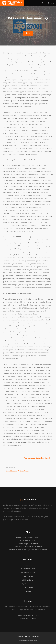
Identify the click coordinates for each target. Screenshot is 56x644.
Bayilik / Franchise (28, 584)
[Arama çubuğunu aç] (42, 3)
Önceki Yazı (46, 455)
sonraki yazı (11, 468)
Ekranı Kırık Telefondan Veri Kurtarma (28, 547)
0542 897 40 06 (30, 618)
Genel (28, 33)
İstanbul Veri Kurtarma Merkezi (28, 538)
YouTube (28, 636)
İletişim (28, 591)
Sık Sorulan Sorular (28, 573)
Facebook (20, 636)
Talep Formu (28, 588)
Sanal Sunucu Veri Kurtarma (18, 471)
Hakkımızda (28, 565)
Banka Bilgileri (28, 576)
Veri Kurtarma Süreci (28, 569)
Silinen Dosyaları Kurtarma (28, 544)
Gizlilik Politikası (28, 580)
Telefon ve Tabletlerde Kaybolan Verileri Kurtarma (28, 550)
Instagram (36, 636)
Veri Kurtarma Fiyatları (28, 541)
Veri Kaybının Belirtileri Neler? (37, 458)
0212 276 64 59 (30, 615)
